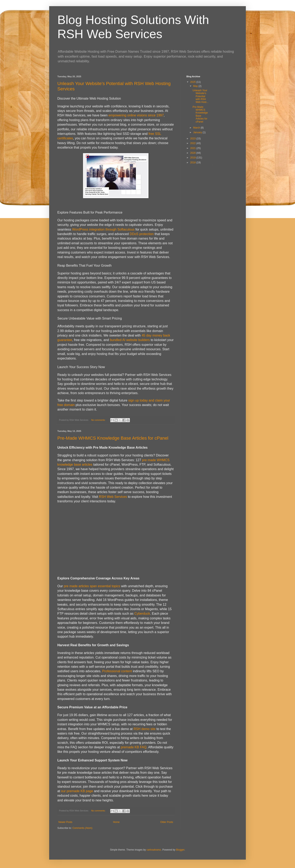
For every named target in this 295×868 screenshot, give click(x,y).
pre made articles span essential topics (92, 586)
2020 (193, 153)
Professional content (117, 671)
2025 (193, 82)
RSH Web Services (113, 497)
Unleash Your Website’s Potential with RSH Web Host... (200, 96)
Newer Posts (65, 822)
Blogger (180, 850)
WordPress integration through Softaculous (103, 229)
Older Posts (167, 822)
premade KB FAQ (133, 747)
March (197, 128)
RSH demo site (145, 729)
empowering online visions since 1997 (136, 115)
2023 (193, 139)
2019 (193, 158)
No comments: (99, 420)
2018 (193, 163)
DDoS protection (142, 234)
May (196, 86)
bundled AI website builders (130, 340)
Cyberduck (142, 614)
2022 (193, 143)
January (198, 132)
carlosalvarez (154, 850)
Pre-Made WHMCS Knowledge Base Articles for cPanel (113, 438)
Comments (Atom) (82, 828)
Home (116, 822)
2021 (193, 148)
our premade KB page (77, 791)
